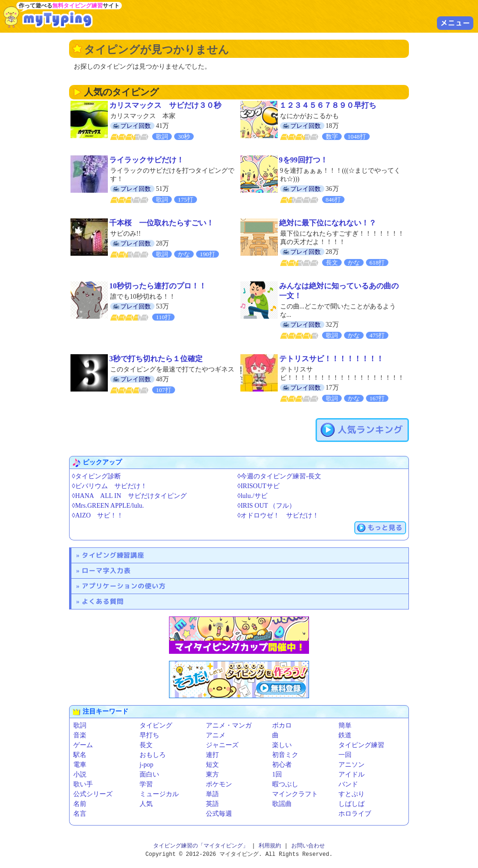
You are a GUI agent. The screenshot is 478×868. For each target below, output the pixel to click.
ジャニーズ (222, 745)
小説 (80, 774)
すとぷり (351, 794)
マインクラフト (295, 794)
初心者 (282, 765)
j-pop (147, 765)
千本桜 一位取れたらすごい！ (162, 223)
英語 (212, 804)
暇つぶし (285, 784)
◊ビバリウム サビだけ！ (109, 486)
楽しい (282, 745)
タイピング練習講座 (113, 555)
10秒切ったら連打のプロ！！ (158, 286)
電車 (80, 765)
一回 (345, 755)
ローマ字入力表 (106, 570)
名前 (80, 804)
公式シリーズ (93, 794)
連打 (212, 755)
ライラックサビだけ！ (147, 160)
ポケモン (219, 784)
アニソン (351, 765)
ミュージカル (159, 794)
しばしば (351, 804)
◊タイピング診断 (96, 476)
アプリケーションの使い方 (124, 586)
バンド (348, 784)
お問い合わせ (308, 846)
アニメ (216, 735)
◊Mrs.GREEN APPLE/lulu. (108, 506)
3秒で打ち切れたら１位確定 (156, 359)
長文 (146, 745)
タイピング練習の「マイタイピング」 (201, 846)
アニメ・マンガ (229, 725)
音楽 (80, 735)
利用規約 (270, 846)
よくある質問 (103, 601)
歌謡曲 (282, 804)
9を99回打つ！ (303, 160)
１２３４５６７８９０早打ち (328, 105)
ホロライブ (355, 814)
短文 (212, 765)
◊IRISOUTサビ (259, 486)
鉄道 (345, 735)
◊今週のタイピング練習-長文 (280, 476)
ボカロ (282, 725)
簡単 (345, 725)
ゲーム (83, 745)
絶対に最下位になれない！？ (328, 223)
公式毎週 (219, 814)
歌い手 (83, 784)
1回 (277, 774)
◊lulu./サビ (253, 496)
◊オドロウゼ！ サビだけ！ (278, 515)
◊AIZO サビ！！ (98, 515)
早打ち (149, 735)
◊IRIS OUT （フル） (267, 506)
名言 (80, 814)
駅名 (80, 755)
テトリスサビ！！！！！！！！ (331, 359)
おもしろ (153, 755)
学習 (146, 784)
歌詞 (80, 725)
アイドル (351, 774)
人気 (146, 804)
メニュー (455, 23)
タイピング (156, 725)
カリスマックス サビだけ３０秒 (165, 105)
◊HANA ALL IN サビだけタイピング (129, 496)
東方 (212, 774)
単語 (212, 794)
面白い (149, 774)
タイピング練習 (361, 745)
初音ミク (285, 755)
